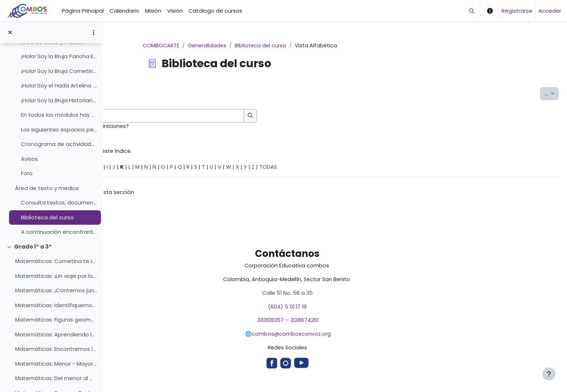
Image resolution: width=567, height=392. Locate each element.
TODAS (373, 168)
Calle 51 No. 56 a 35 (338, 296)
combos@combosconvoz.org (342, 337)
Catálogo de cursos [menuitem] (215, 11)
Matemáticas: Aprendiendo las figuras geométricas (56, 334)
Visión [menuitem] (175, 11)
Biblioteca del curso (47, 217)
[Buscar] (232, 116)
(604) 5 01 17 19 (338, 309)
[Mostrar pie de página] (549, 374)
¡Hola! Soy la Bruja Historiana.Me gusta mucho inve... (59, 100)
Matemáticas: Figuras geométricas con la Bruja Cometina (56, 320)
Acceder (550, 11)
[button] (472, 11)
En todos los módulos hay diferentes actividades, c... (59, 115)
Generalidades (259, 46)
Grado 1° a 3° (33, 247)
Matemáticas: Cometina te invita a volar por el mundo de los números (56, 261)
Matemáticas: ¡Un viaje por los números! (56, 276)
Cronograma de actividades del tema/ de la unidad (59, 144)
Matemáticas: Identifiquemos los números (56, 305)
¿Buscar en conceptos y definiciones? (181, 127)
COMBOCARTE (212, 46)
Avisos (29, 159)
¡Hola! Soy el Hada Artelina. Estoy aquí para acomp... (59, 85)
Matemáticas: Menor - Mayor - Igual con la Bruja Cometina (56, 364)
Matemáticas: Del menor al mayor (56, 378)
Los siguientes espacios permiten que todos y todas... (59, 130)
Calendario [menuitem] (124, 11)
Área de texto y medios (47, 188)
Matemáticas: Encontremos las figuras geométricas (56, 349)
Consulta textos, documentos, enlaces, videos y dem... (59, 203)
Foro (27, 173)
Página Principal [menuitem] (83, 11)
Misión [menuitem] (153, 11)
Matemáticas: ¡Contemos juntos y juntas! (56, 290)
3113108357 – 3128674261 (338, 324)
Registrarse (517, 11)
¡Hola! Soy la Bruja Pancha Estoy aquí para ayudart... (59, 56)
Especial (128, 168)
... (552, 94)
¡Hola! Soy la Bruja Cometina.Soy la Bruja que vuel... (59, 71)
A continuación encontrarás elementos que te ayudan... (59, 232)
